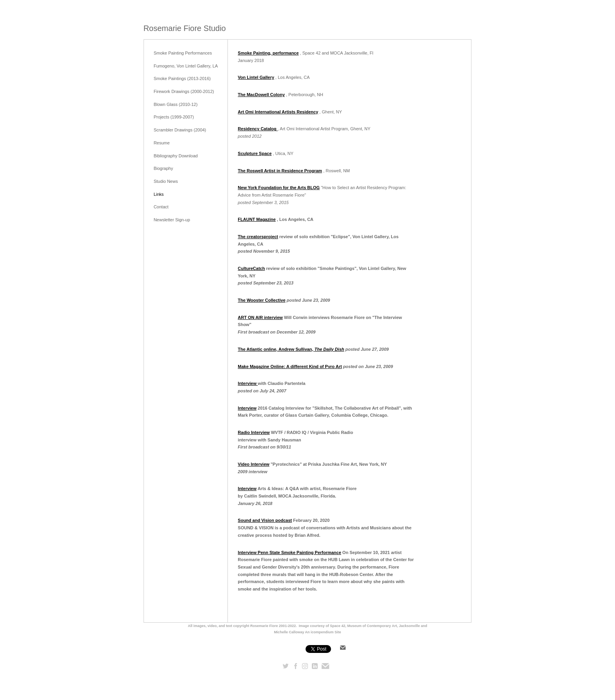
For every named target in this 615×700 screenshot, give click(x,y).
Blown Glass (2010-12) (176, 104)
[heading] (185, 28)
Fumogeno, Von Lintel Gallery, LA (186, 66)
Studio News (166, 181)
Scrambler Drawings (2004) (180, 130)
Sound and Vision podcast (265, 520)
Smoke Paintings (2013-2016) (182, 78)
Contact (161, 207)
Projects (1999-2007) (174, 117)
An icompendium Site (323, 632)
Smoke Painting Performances (183, 53)
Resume (162, 143)
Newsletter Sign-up (172, 220)
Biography (164, 168)
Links (159, 194)
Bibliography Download (176, 156)
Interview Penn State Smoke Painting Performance (289, 552)
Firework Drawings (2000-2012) (184, 91)
